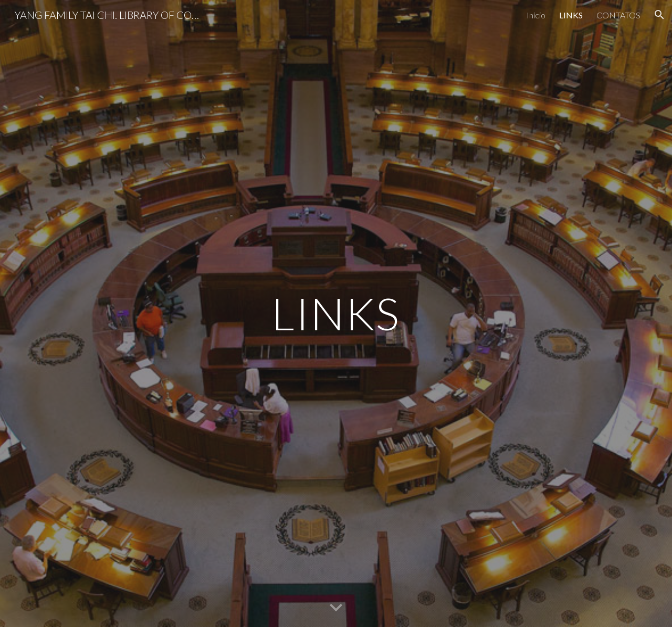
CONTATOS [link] (618, 15)
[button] (659, 15)
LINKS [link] (571, 15)
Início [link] (536, 15)
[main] (336, 313)
